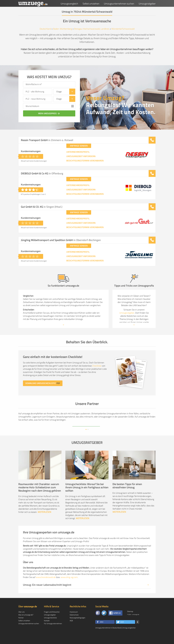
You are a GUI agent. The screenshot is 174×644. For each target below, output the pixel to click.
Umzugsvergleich (69, 4)
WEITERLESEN (44, 520)
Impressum (74, 620)
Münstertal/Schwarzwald (123, 29)
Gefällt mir (117, 621)
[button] (105, 630)
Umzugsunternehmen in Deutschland (108, 635)
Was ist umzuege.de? (26, 622)
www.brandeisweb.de (46, 585)
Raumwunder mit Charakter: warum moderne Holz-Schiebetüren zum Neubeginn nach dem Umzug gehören (40, 495)
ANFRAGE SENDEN (79, 146)
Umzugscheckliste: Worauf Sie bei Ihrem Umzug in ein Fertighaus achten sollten (87, 495)
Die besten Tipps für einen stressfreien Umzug (127, 493)
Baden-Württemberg (63, 29)
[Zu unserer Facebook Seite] (98, 621)
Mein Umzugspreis (49, 113)
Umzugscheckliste (50, 625)
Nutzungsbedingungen (77, 625)
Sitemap (130, 619)
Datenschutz (74, 622)
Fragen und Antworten (52, 620)
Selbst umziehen (91, 4)
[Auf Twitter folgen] (104, 621)
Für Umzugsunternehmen (53, 631)
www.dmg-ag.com (69, 585)
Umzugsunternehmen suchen (119, 4)
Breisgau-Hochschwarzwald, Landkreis (92, 29)
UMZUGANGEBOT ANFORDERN (81, 156)
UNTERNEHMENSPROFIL (78, 152)
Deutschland (45, 29)
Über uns (22, 620)
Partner (21, 625)
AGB (71, 628)
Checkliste (97, 366)
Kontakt (47, 628)
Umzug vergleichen (129, 635)
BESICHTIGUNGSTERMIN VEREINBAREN (85, 161)
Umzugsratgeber (147, 4)
